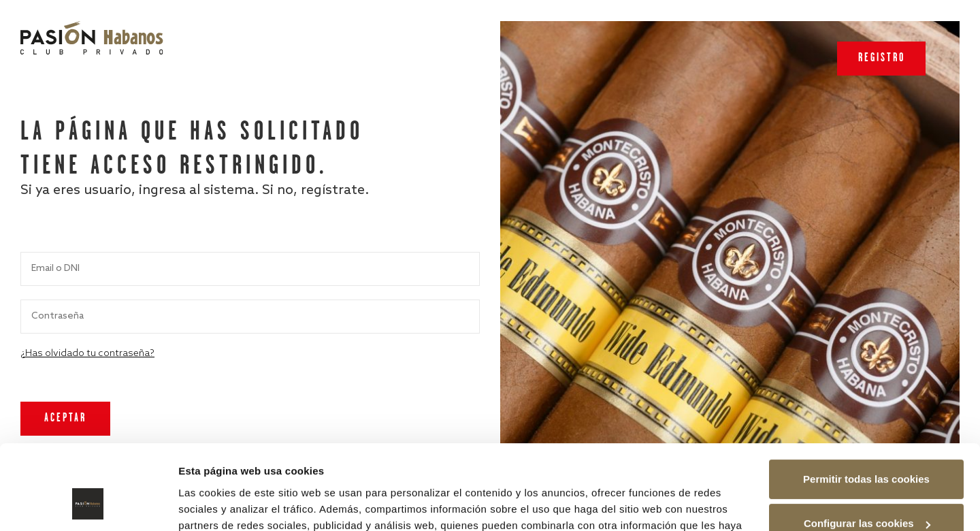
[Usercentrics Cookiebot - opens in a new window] (88, 504)
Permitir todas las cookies (866, 404)
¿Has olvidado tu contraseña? (87, 354)
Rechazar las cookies (866, 493)
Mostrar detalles (218, 504)
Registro (882, 58)
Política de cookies (658, 467)
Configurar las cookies (867, 448)
